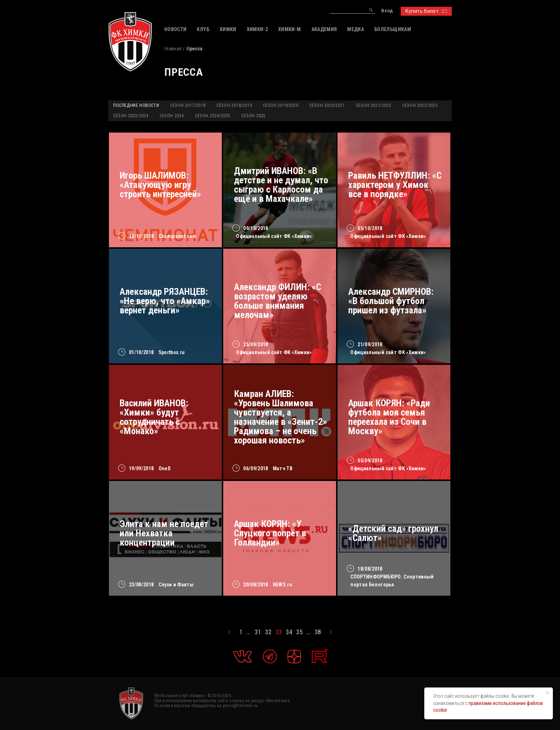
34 (289, 632)
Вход (387, 11)
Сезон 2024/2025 (213, 116)
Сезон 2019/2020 (281, 105)
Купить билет (426, 11)
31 (258, 632)
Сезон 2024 (172, 116)
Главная (173, 49)
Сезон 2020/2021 (327, 105)
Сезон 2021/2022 (373, 105)
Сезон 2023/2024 (131, 116)
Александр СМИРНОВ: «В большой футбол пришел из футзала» (391, 301)
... (249, 632)
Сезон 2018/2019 (234, 105)
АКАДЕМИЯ (324, 29)
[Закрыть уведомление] (547, 693)
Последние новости (136, 105)
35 (299, 632)
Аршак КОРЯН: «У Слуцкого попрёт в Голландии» (270, 533)
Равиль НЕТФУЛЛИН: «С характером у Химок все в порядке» (395, 185)
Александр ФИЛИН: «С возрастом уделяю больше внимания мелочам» (277, 301)
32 (268, 632)
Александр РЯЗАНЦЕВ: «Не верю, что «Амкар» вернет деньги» (165, 301)
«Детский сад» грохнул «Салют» (393, 533)
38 (318, 632)
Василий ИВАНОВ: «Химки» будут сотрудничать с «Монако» (154, 417)
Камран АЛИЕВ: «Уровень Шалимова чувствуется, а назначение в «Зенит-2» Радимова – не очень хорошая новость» (281, 417)
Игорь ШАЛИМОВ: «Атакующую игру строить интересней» (160, 185)
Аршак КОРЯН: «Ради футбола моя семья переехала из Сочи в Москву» (389, 417)
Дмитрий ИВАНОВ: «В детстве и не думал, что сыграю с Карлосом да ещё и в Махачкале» (281, 185)
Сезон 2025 (254, 116)
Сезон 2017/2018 (188, 105)
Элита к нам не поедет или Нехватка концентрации (164, 533)
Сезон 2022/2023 (420, 105)
